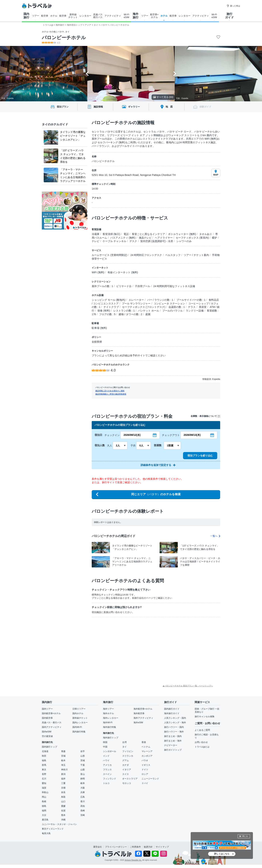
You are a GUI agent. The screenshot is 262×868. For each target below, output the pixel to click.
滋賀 (44, 788)
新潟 (63, 774)
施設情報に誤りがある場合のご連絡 (110, 391)
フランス (107, 770)
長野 (44, 774)
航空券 (45, 16)
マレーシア (147, 751)
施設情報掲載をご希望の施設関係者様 (111, 394)
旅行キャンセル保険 (205, 717)
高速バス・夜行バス (52, 723)
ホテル (54, 16)
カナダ (126, 765)
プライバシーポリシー (116, 847)
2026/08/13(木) (192, 435)
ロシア (145, 774)
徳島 (44, 806)
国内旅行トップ (49, 747)
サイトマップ (162, 847)
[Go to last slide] (87, 74)
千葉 (83, 765)
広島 (83, 797)
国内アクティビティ (52, 727)
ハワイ (106, 760)
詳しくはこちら (222, 854)
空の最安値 (47, 736)
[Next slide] (175, 74)
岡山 (44, 797)
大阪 (83, 788)
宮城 (63, 756)
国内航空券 (47, 718)
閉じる (245, 836)
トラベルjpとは (202, 747)
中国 (105, 747)
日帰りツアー (79, 709)
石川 (44, 779)
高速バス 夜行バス (98, 16)
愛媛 (63, 806)
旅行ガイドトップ (173, 750)
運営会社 (98, 847)
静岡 (83, 779)
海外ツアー (108, 709)
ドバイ (145, 783)
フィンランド (110, 779)
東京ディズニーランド (53, 829)
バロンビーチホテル (64, 38)
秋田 (44, 756)
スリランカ (128, 756)
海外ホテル (108, 713)
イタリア (127, 770)
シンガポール (110, 751)
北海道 (45, 751)
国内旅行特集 (79, 732)
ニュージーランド (150, 779)
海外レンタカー (111, 718)
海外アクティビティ (143, 718)
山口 (63, 801)
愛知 (44, 783)
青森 (63, 751)
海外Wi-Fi (108, 723)
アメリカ (107, 765)
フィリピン (128, 751)
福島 (44, 760)
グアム (126, 760)
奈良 (63, 792)
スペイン (107, 774)
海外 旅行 (136, 16)
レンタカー (85, 16)
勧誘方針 (148, 847)
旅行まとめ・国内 (173, 736)
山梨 (83, 770)
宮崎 (83, 815)
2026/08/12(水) (132, 435)
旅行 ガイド (229, 16)
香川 (83, 801)
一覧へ (215, 536)
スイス (126, 774)
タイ (124, 747)
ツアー (36, 16)
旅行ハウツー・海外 (174, 732)
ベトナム (146, 747)
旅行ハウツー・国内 (174, 727)
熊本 (63, 815)
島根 (44, 801)
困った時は (233, 6)
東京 (44, 770)
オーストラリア (130, 779)
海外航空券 (139, 713)
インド (106, 756)
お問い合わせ (201, 742)
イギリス (146, 765)
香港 (144, 742)
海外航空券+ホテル (143, 709)
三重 (63, 783)
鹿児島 (45, 820)
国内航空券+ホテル (51, 713)
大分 (44, 815)
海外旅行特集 (110, 727)
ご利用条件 (135, 847)
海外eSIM (138, 723)
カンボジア (147, 756)
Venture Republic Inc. (133, 860)
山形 (83, 756)
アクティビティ (113, 16)
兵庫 (83, 792)
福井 (63, 779)
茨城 (83, 760)
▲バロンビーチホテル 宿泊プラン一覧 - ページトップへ (188, 686)
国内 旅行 (26, 16)
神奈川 (64, 770)
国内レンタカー (80, 723)
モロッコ (127, 783)
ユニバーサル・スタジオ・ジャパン (59, 824)
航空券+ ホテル (154, 16)
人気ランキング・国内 (175, 718)
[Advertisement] (114, 647)
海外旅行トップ (111, 738)
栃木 (63, 760)
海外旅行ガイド (172, 713)
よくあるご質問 (202, 730)
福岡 (44, 811)
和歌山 (45, 792)
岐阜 (83, 783)
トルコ (106, 783)
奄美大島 (46, 833)
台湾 (124, 742)
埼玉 (63, 765)
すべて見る (163, 97)
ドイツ (145, 770)
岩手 (83, 751)
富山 (83, 774)
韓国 (105, 742)
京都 (63, 788)
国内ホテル (78, 713)
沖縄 (63, 820)
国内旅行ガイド (172, 709)
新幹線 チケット (73, 16)
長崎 (83, 811)
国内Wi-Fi (77, 727)
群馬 (44, 765)
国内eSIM (47, 732)
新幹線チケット (80, 718)
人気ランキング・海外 (175, 723)
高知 (83, 806)
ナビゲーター (171, 745)
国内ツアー (47, 709)
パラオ (145, 760)
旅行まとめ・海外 (173, 741)
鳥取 (63, 797)
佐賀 (63, 811)
